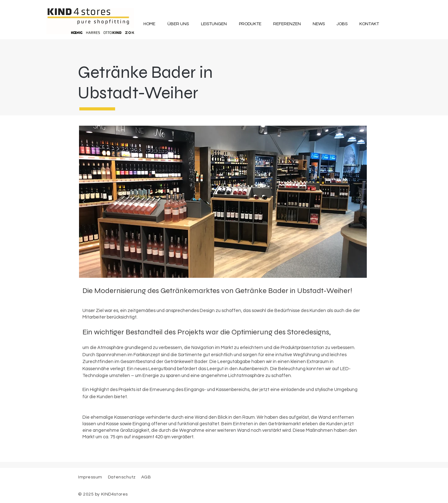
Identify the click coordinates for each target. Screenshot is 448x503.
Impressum (90, 477)
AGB (145, 477)
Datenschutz (122, 477)
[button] (178, 24)
